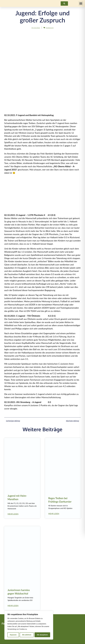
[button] (81, 3)
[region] (29, 625)
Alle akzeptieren (42, 635)
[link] (64, 3)
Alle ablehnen (27, 635)
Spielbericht (50, 28)
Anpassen (13, 635)
